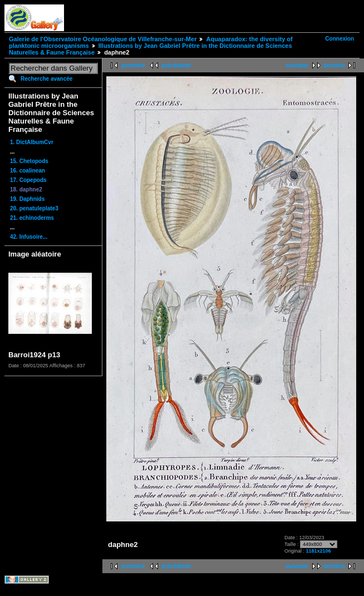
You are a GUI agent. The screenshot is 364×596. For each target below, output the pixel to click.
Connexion (340, 39)
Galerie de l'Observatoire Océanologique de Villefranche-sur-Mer (103, 39)
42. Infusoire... (29, 237)
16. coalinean (28, 171)
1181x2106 (319, 551)
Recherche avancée (46, 79)
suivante (297, 65)
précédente (176, 65)
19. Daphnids (27, 199)
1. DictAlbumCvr (32, 142)
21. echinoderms (32, 218)
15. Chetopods (29, 161)
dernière (334, 65)
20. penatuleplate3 (34, 208)
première (133, 65)
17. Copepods (28, 180)
